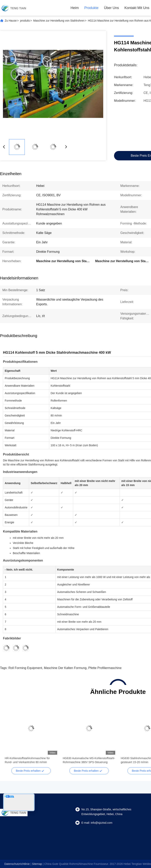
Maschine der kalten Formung (65, 668)
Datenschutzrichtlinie (17, 864)
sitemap (37, 864)
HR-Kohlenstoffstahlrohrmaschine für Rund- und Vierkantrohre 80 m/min (27, 760)
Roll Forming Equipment (25, 668)
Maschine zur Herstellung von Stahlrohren (59, 21)
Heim (75, 8)
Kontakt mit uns (137, 8)
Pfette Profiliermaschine (105, 668)
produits (25, 21)
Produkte (91, 8)
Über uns (111, 8)
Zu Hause (11, 21)
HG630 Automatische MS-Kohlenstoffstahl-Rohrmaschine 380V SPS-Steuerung (89, 760)
